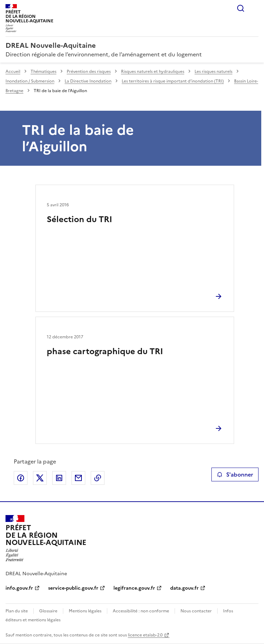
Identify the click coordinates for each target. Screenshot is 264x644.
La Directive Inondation (88, 81)
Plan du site (17, 611)
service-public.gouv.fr (73, 588)
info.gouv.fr (19, 588)
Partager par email (78, 478)
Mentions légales (85, 611)
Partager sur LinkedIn (59, 478)
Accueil (13, 72)
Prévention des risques (89, 72)
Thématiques (43, 72)
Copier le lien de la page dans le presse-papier (98, 478)
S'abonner (235, 474)
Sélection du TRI (79, 219)
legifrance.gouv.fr (134, 588)
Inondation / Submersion (30, 81)
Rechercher (241, 8)
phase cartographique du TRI (105, 351)
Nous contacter (196, 611)
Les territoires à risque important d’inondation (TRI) (173, 81)
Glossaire (48, 611)
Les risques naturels (213, 72)
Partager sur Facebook (21, 478)
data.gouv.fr (184, 588)
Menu (254, 8)
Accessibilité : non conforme (141, 611)
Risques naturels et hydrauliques (153, 72)
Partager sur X (40, 478)
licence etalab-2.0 (145, 635)
